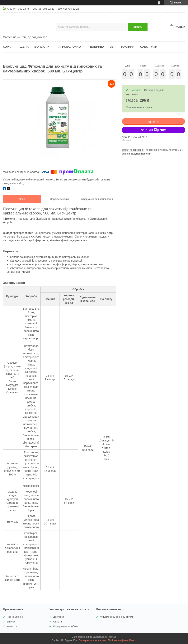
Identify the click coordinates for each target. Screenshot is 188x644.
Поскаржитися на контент (92, 640)
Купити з (153, 130)
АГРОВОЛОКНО (70, 47)
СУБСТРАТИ (149, 47)
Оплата (58, 622)
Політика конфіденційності (122, 640)
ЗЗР (113, 47)
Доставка (59, 617)
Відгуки (11, 622)
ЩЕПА (24, 47)
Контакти (12, 626)
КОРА (7, 47)
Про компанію (15, 617)
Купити (153, 122)
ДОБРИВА (97, 47)
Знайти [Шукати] (138, 27)
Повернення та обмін (66, 626)
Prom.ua (112, 637)
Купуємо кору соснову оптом (116, 617)
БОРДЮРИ (42, 47)
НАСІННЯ (128, 47)
